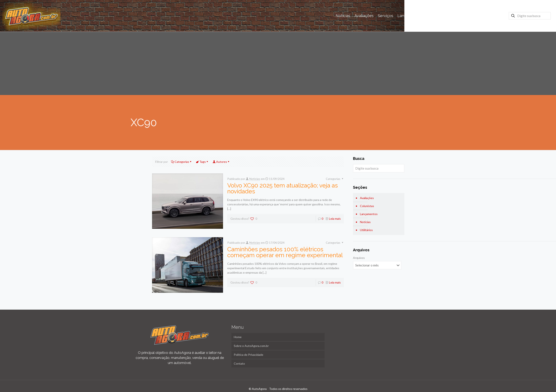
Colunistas (367, 206)
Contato (239, 363)
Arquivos (359, 258)
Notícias (365, 222)
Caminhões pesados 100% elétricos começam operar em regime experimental (285, 252)
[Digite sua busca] (530, 16)
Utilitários (366, 230)
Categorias (182, 162)
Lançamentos (369, 214)
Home (238, 337)
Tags (202, 162)
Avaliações (367, 198)
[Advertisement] (278, 63)
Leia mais (335, 219)
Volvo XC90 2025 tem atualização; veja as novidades (283, 188)
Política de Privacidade (249, 355)
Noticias (255, 179)
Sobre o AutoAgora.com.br (251, 346)
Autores (221, 162)
